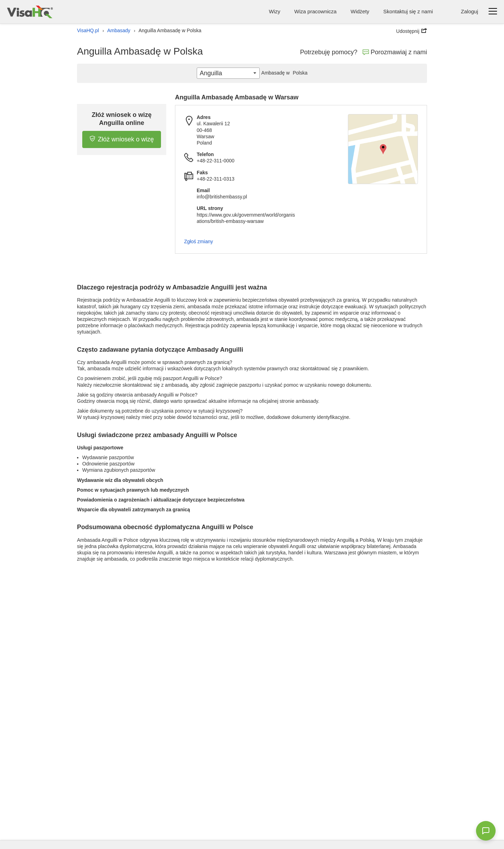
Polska (284, 73)
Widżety (360, 11)
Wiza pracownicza (316, 11)
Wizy (275, 11)
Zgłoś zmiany (198, 241)
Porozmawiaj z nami (395, 52)
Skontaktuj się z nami (408, 11)
